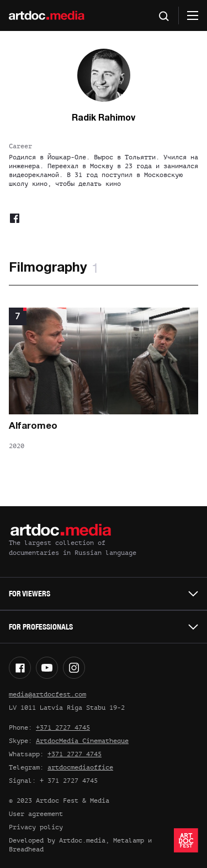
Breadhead (26, 849)
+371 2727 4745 (63, 727)
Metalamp (129, 840)
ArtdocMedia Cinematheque (82, 741)
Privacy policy (36, 827)
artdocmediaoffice (80, 767)
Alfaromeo (33, 426)
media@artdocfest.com (47, 694)
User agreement (36, 814)
